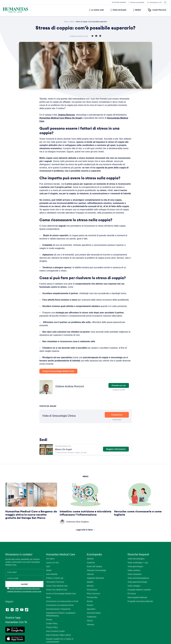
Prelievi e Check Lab (55, 591)
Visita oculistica (134, 583)
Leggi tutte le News (84, 542)
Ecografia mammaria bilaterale (141, 614)
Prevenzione (92, 602)
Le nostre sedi (90, 10)
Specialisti (91, 622)
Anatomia (91, 575)
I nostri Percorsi (157, 10)
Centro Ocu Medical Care (57, 602)
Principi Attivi (93, 610)
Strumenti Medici (94, 626)
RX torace (132, 606)
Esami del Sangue (95, 579)
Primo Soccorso (94, 606)
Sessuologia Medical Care (53, 121)
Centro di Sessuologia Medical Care (62, 606)
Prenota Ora (117, 427)
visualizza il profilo (118, 402)
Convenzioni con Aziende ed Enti (60, 618)
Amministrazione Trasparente (59, 622)
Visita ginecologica (136, 579)
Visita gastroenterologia (138, 595)
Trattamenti (92, 630)
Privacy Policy (52, 640)
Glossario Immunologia (97, 583)
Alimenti (90, 571)
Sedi (48, 579)
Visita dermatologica (136, 571)
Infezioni (91, 587)
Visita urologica (134, 599)
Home (66, 21)
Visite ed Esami (115, 10)
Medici (136, 10)
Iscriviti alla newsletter (116, 2)
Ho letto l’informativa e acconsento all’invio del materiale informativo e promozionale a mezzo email (24, 604)
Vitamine (91, 637)
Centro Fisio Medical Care (57, 599)
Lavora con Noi (53, 575)
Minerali (90, 599)
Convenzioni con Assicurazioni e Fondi (63, 614)
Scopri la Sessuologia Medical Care (59, 384)
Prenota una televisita (135, 2)
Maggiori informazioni (115, 462)
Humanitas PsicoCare (55, 595)
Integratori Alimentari (96, 591)
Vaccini (90, 633)
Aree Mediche (52, 587)
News (72, 21)
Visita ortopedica (135, 587)
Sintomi (90, 618)
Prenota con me (119, 398)
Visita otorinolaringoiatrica (139, 591)
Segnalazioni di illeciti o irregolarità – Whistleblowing (62, 627)
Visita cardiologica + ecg (138, 575)
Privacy (49, 632)
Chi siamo (50, 571)
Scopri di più (117, 432)
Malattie (90, 595)
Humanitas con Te (154, 2)
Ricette (90, 614)
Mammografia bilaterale (138, 610)
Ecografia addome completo (140, 602)
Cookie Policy (52, 636)
